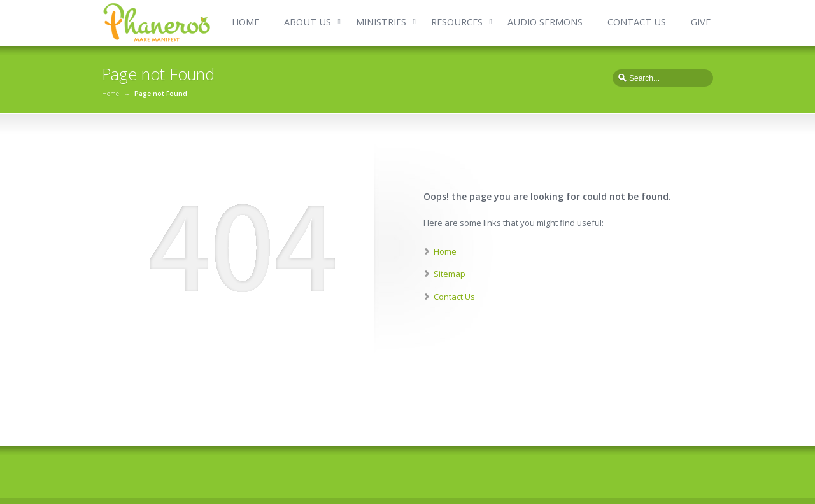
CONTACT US (637, 22)
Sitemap (450, 274)
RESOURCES (457, 22)
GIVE (701, 22)
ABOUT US (308, 22)
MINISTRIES (381, 22)
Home (110, 94)
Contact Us (454, 297)
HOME (245, 22)
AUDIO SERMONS (545, 22)
